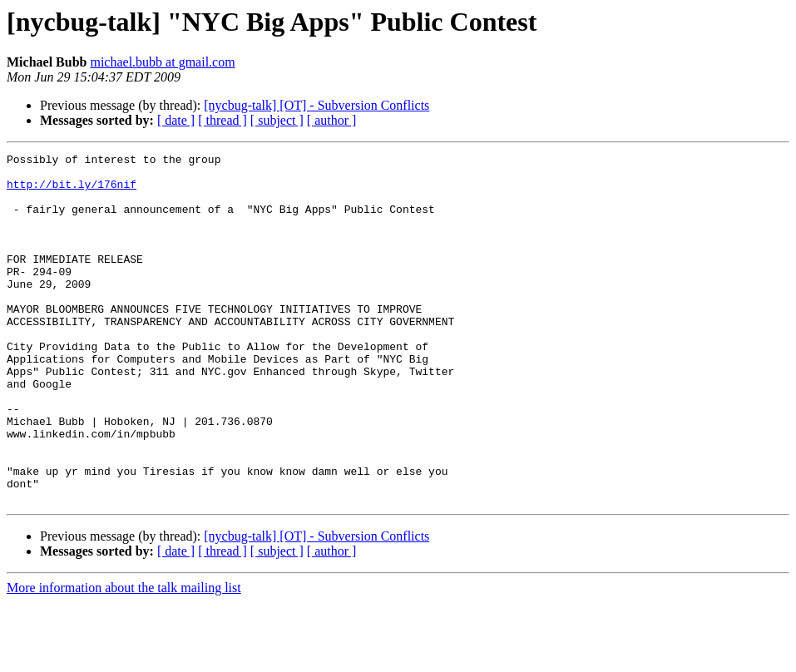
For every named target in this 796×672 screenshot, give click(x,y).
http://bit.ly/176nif (72, 191)
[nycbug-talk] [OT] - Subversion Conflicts (316, 105)
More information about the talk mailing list (124, 657)
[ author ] (332, 120)
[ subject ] (277, 120)
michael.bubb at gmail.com (162, 62)
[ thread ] (222, 120)
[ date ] (176, 120)
